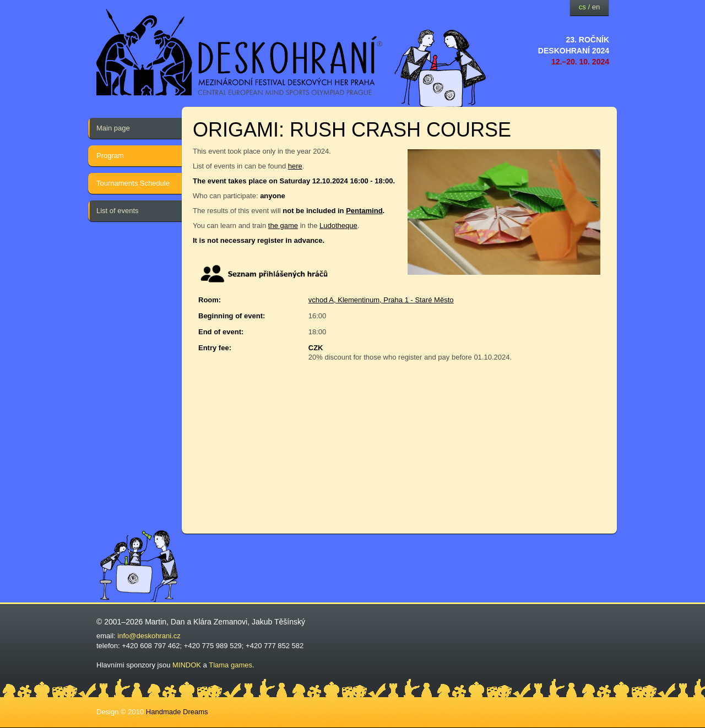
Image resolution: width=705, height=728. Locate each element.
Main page (113, 128)
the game (283, 226)
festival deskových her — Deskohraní (240, 53)
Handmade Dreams (177, 712)
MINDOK (187, 665)
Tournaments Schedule (133, 183)
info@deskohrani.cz (149, 636)
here (295, 166)
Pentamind (364, 211)
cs (582, 7)
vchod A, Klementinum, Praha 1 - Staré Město (381, 300)
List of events (118, 211)
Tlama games (231, 665)
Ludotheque (338, 226)
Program (110, 156)
